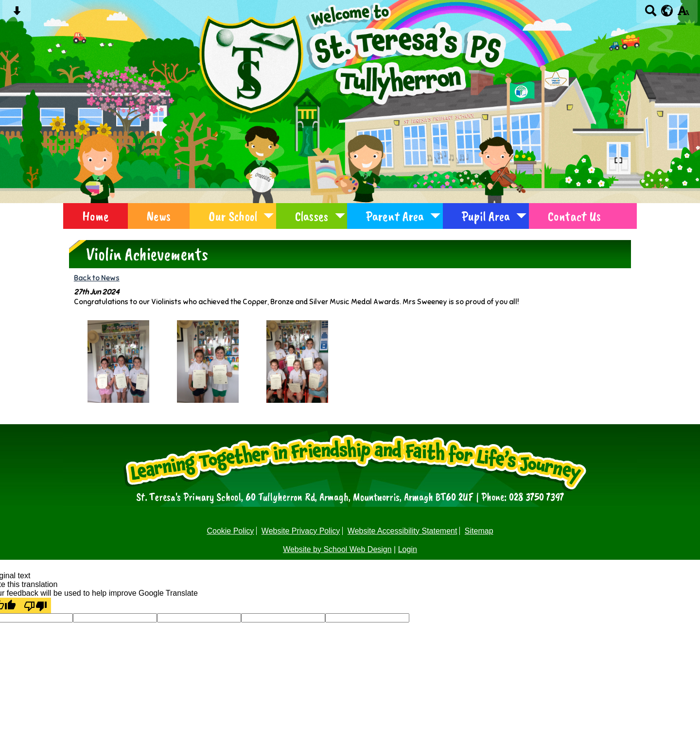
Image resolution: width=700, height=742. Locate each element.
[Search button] (651, 14)
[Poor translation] (35, 605)
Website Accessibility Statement (402, 531)
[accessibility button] (683, 14)
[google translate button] (667, 11)
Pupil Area (486, 216)
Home (96, 216)
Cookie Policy (230, 531)
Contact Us (574, 216)
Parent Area (395, 216)
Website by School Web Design (337, 549)
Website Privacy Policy (301, 531)
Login (408, 549)
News (159, 216)
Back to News (97, 278)
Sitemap (479, 531)
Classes (312, 216)
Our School (233, 216)
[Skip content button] (17, 14)
